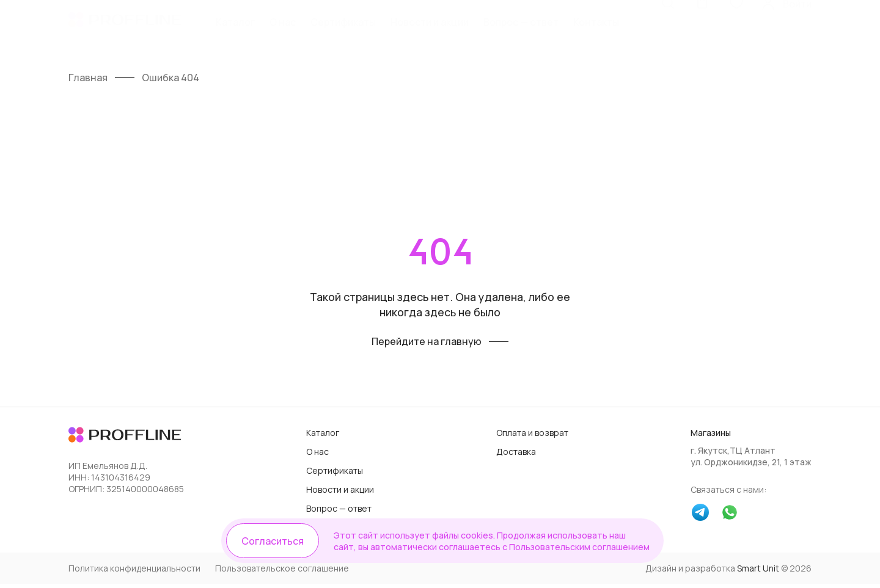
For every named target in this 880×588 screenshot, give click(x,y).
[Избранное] (736, 34)
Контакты (596, 35)
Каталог (235, 35)
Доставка (516, 456)
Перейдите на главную (427, 346)
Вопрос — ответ (521, 35)
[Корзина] (702, 34)
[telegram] (700, 518)
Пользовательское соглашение (282, 572)
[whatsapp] (730, 518)
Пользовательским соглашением (570, 546)
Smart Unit (758, 572)
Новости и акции (430, 35)
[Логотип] (125, 34)
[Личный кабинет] (786, 34)
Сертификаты (343, 35)
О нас (283, 35)
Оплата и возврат (532, 437)
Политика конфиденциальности (134, 572)
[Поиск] (668, 34)
